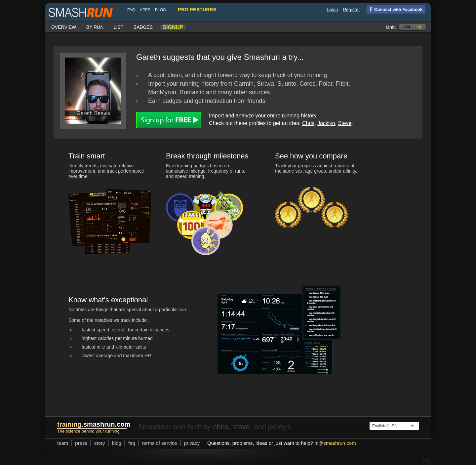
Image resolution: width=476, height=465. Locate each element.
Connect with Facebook (395, 9)
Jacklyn (326, 123)
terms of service (160, 443)
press (81, 443)
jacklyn (279, 427)
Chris (308, 123)
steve (241, 427)
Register (351, 10)
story (100, 443)
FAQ (131, 10)
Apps (145, 10)
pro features (197, 9)
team (63, 443)
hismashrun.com (335, 443)
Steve (345, 123)
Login (332, 10)
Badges (143, 27)
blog (160, 10)
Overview (64, 27)
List (119, 27)
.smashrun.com (94, 424)
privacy (192, 443)
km (407, 27)
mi (419, 27)
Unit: (391, 27)
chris (220, 427)
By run (95, 27)
